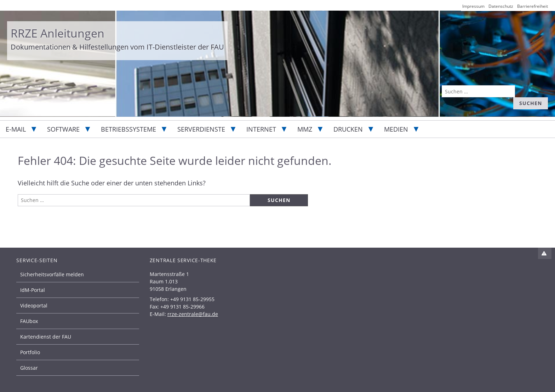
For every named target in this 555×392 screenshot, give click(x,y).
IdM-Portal (33, 290)
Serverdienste (201, 129)
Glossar (29, 368)
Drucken (348, 129)
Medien (396, 129)
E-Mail (16, 129)
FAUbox (29, 321)
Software (63, 129)
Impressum (473, 6)
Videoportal (34, 305)
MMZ (305, 129)
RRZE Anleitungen (58, 33)
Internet (261, 129)
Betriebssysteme (128, 129)
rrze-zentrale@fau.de (193, 314)
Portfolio (30, 352)
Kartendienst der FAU (46, 337)
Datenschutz (501, 6)
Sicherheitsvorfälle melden (52, 274)
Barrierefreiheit (533, 6)
